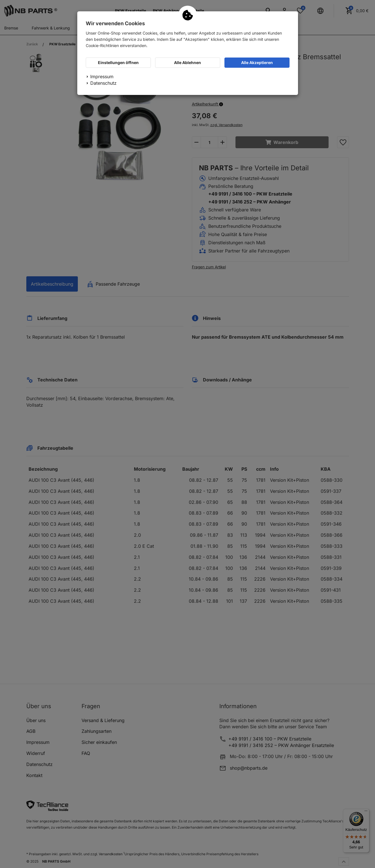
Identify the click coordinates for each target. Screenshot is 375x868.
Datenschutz (103, 83)
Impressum (102, 77)
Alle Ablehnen (187, 62)
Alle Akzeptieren (257, 62)
